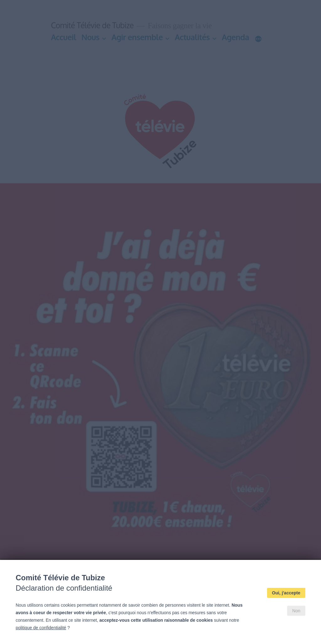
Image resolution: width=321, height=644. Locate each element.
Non (296, 611)
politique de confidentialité (41, 628)
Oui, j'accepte (286, 593)
